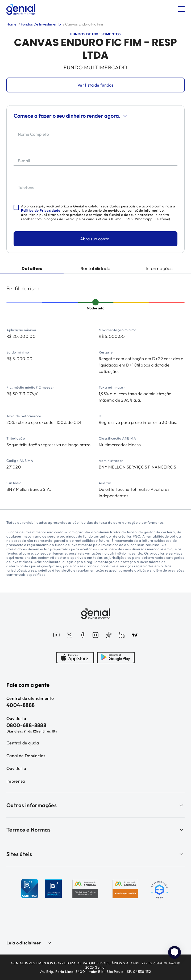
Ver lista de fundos (95, 85)
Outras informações (95, 805)
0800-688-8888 (26, 725)
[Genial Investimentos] (21, 10)
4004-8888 (21, 705)
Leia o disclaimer (24, 943)
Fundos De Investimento (40, 24)
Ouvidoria (16, 768)
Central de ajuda (23, 743)
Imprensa (16, 781)
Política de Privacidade (41, 210)
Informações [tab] (159, 269)
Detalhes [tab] (32, 269)
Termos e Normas (95, 830)
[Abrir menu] (181, 9)
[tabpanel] (95, 392)
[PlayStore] (116, 658)
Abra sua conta (95, 239)
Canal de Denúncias (26, 756)
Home (11, 24)
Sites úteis (95, 854)
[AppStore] (75, 658)
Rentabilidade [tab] (95, 269)
